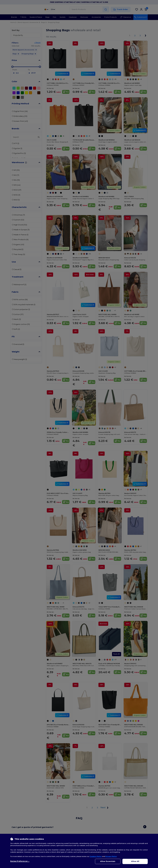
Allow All (135, 861)
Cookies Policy (96, 856)
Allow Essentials (108, 861)
